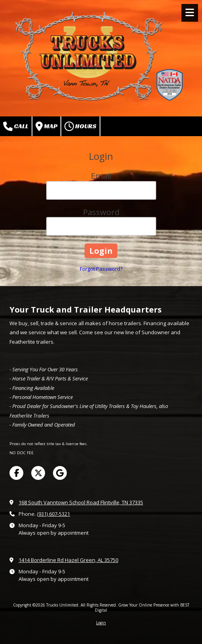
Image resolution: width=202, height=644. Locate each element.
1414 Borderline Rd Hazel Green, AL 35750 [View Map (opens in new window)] (68, 560)
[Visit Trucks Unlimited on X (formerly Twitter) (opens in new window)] (38, 473)
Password (101, 212)
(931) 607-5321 (53, 514)
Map (46, 126)
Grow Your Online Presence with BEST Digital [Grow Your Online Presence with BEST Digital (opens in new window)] (142, 607)
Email (101, 176)
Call (16, 126)
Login (101, 623)
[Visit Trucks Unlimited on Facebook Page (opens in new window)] (16, 473)
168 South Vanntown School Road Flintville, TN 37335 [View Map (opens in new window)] (81, 502)
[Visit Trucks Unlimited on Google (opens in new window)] (60, 473)
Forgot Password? (101, 269)
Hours (80, 126)
